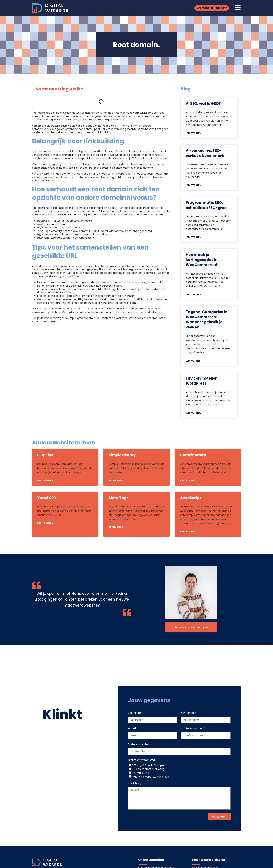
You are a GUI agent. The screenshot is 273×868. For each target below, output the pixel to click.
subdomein (58, 224)
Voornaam (135, 713)
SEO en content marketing (148, 769)
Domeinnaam (193, 455)
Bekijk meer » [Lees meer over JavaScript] (188, 531)
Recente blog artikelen (208, 860)
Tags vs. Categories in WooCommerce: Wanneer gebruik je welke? (207, 319)
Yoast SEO (47, 498)
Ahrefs (36, 181)
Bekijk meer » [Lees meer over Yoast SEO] (45, 523)
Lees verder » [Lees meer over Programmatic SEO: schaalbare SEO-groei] (194, 237)
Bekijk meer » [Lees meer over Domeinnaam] (188, 480)
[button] (212, 8)
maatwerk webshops (126, 309)
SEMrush (49, 181)
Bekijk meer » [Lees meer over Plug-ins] (45, 480)
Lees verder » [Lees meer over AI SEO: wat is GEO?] (194, 133)
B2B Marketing (141, 773)
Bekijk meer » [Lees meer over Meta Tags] (117, 527)
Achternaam (189, 713)
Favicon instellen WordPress (202, 381)
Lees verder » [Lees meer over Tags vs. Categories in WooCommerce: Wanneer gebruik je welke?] (194, 361)
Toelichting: (135, 784)
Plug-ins (45, 455)
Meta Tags (119, 498)
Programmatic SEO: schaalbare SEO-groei (207, 205)
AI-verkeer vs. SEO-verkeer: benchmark (205, 153)
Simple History (122, 455)
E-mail (132, 729)
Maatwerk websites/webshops (150, 777)
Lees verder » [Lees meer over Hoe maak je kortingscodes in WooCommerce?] (194, 294)
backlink (72, 155)
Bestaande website (140, 744)
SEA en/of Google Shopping (149, 765)
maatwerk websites (97, 309)
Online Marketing (151, 860)
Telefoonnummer (192, 729)
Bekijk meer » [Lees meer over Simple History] (117, 480)
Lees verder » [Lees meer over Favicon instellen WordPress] (194, 413)
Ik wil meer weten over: (142, 760)
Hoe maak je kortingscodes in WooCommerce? (202, 260)
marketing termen (66, 215)
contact (106, 318)
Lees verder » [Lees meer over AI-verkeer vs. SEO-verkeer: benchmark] (194, 185)
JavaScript (190, 498)
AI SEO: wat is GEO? (203, 103)
